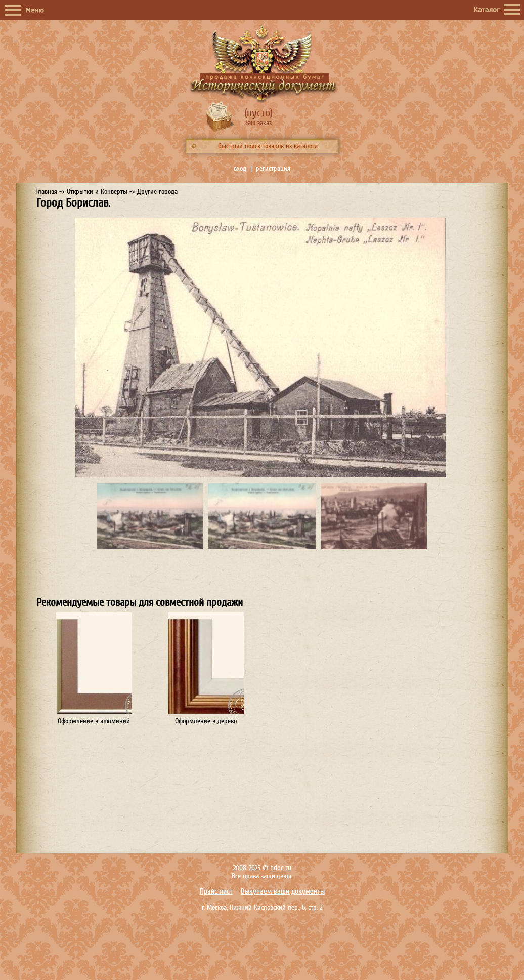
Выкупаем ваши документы (283, 892)
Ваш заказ (258, 123)
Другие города (157, 192)
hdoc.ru (281, 868)
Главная (46, 192)
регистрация (273, 168)
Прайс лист (216, 892)
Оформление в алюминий (94, 721)
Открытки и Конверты (97, 192)
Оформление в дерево (206, 721)
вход (240, 168)
